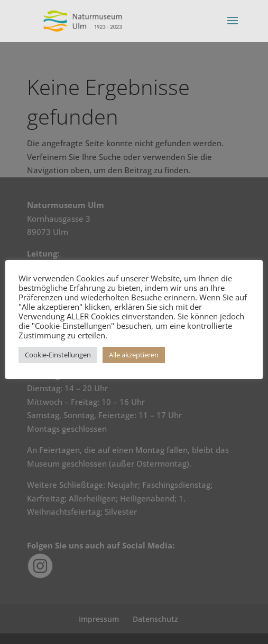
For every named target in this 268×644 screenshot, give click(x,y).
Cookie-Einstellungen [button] (58, 355)
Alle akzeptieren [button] (134, 355)
